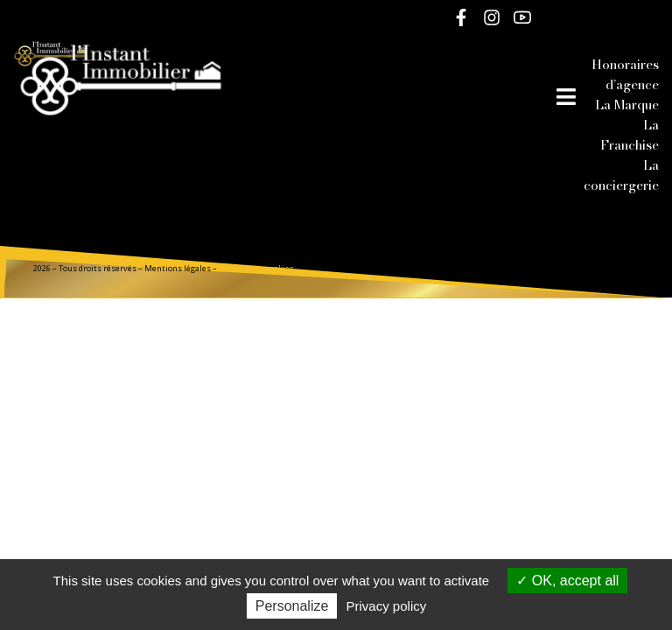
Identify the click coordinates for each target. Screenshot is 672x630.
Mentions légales (178, 268)
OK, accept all (567, 581)
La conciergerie (621, 175)
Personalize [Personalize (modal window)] (292, 606)
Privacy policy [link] (387, 606)
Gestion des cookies (256, 268)
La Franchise (630, 135)
